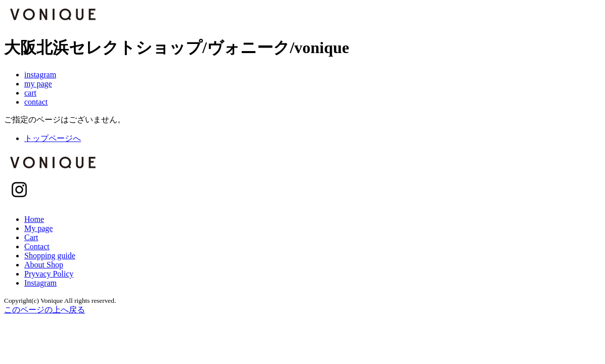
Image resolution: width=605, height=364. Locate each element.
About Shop (44, 265)
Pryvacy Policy (49, 274)
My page (38, 228)
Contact (37, 246)
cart (30, 93)
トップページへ (53, 138)
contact (36, 102)
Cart (31, 237)
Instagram (40, 283)
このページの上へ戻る (45, 310)
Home (34, 219)
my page (38, 84)
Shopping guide (50, 256)
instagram (40, 75)
